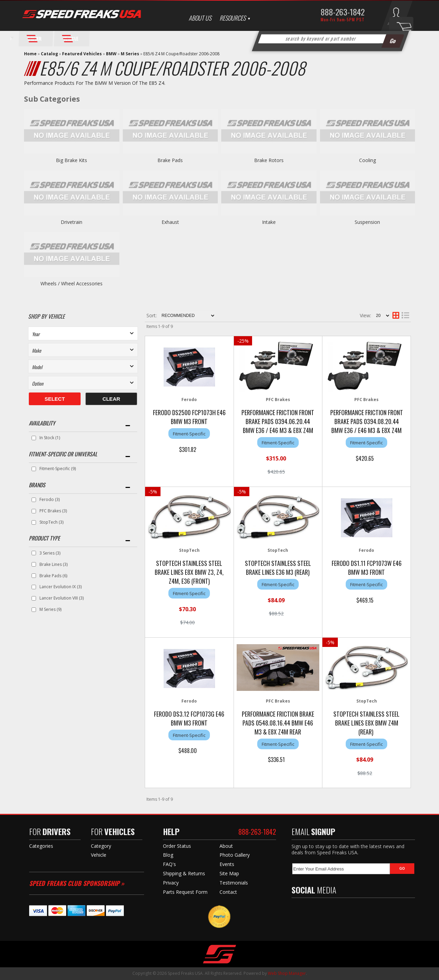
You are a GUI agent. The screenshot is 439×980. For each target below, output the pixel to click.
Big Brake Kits (72, 160)
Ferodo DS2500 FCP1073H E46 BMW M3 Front (189, 417)
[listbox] (83, 333)
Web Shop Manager (287, 973)
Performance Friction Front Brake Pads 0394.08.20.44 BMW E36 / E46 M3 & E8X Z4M (367, 421)
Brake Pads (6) (53, 576)
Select (55, 399)
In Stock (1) (50, 438)
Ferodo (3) (50, 499)
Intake (269, 222)
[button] (331, 39)
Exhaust (170, 222)
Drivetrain (72, 222)
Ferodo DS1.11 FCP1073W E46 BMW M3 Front (367, 568)
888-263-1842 (343, 12)
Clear (111, 399)
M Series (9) (50, 609)
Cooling (367, 160)
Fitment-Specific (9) (58, 469)
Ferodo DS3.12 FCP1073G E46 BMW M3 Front (189, 718)
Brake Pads (170, 160)
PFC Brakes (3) (53, 511)
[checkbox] (34, 438)
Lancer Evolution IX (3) (61, 587)
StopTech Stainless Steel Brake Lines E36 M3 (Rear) (278, 568)
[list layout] (405, 316)
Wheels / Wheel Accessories (72, 283)
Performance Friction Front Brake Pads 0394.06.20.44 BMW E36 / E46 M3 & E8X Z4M (278, 421)
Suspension (367, 222)
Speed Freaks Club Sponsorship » (77, 883)
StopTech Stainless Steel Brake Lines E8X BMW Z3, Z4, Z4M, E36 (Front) (189, 572)
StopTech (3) (51, 522)
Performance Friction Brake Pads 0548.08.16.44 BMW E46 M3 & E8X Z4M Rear (278, 723)
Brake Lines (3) (54, 564)
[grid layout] (396, 316)
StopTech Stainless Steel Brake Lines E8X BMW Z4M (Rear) (366, 723)
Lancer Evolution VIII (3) (62, 598)
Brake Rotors (269, 160)
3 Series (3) (50, 553)
